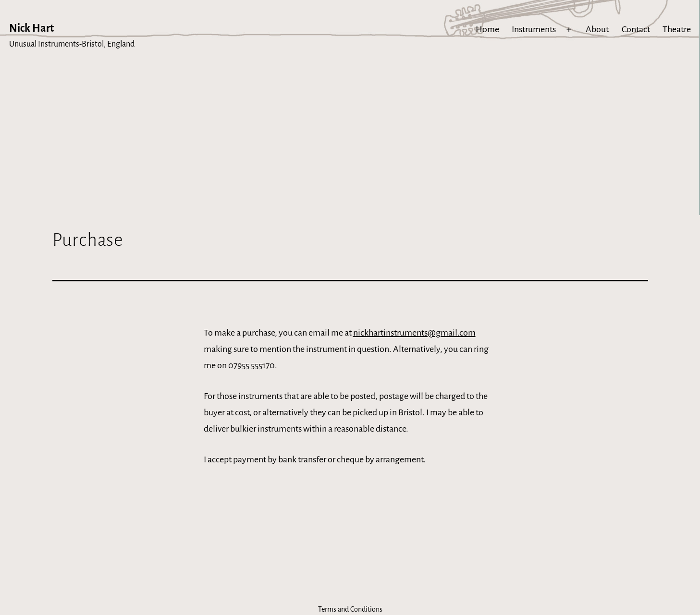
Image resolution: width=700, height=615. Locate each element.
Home (487, 29)
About (597, 29)
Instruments (534, 29)
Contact (636, 29)
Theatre (677, 29)
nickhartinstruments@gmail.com (414, 333)
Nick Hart (31, 28)
